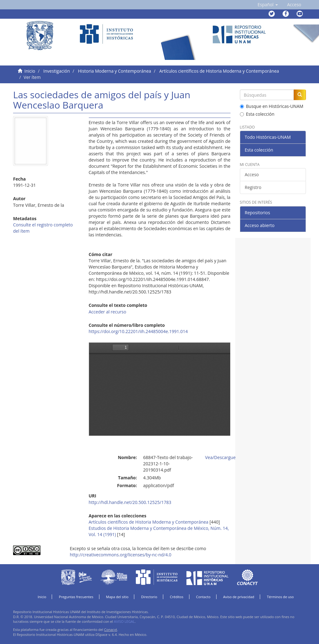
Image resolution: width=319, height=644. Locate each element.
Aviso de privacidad (239, 597)
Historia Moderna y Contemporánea (114, 71)
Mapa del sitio (117, 597)
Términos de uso (280, 597)
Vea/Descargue (220, 457)
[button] (268, 5)
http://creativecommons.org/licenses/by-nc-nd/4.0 (121, 555)
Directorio (149, 597)
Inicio (30, 71)
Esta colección (257, 114)
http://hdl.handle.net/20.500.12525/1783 (130, 502)
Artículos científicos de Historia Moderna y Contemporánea (219, 71)
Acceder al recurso (108, 312)
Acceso (252, 174)
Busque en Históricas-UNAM (272, 106)
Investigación (57, 71)
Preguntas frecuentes (76, 597)
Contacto (203, 597)
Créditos (176, 597)
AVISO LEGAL (124, 621)
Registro (253, 187)
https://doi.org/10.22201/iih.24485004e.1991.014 (138, 331)
